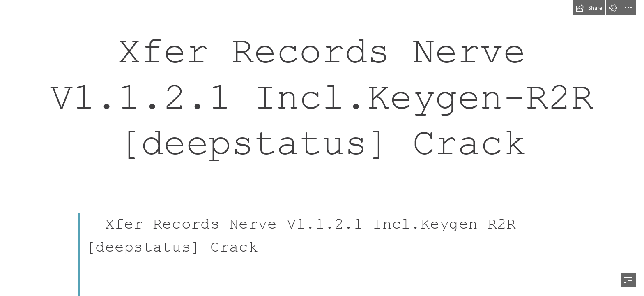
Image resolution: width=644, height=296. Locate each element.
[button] (589, 8)
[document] (322, 148)
